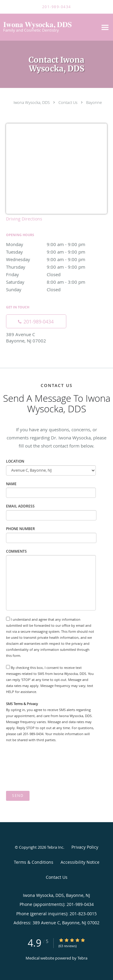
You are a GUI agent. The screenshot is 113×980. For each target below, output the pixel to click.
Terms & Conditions (34, 862)
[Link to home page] (49, 27)
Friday (56, 274)
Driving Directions (24, 219)
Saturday (56, 282)
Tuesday (56, 252)
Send (18, 796)
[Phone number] (36, 321)
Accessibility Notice (80, 862)
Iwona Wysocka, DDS (32, 102)
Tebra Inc (55, 847)
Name (11, 484)
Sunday (56, 289)
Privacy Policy (85, 847)
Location (15, 461)
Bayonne (94, 102)
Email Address (20, 506)
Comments (16, 551)
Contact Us (68, 102)
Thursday (56, 267)
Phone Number (20, 529)
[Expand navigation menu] (105, 27)
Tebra (82, 958)
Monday (56, 244)
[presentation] (52, 767)
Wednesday (56, 259)
